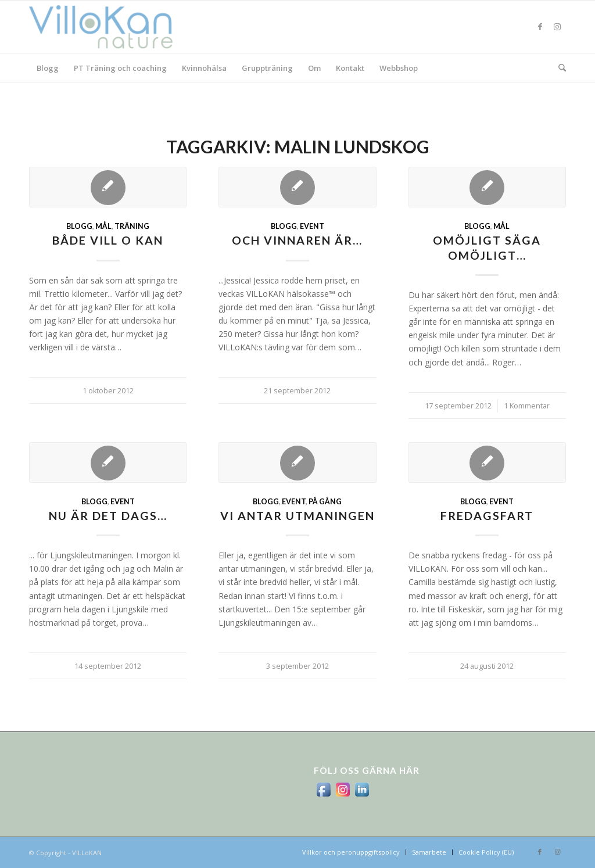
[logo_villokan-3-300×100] (107, 27)
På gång (325, 502)
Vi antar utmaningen (297, 516)
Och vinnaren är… (297, 240)
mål (103, 226)
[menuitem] (48, 68)
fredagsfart (487, 516)
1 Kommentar (527, 406)
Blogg (79, 226)
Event (312, 226)
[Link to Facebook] (540, 27)
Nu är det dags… (108, 516)
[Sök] (558, 68)
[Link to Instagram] (557, 27)
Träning (132, 226)
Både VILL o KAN (108, 240)
